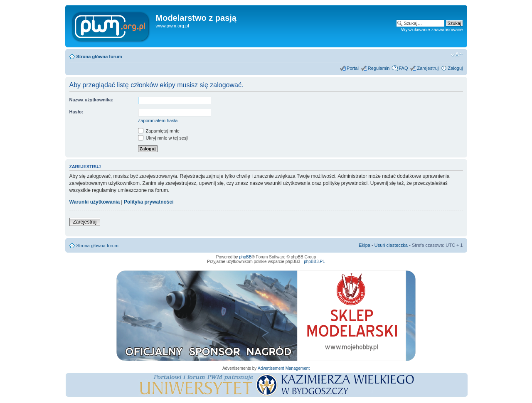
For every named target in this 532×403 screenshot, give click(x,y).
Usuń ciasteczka (391, 245)
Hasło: (76, 112)
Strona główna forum (99, 57)
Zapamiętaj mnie (159, 131)
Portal (353, 68)
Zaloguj (455, 68)
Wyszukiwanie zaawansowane (432, 29)
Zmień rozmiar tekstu (457, 55)
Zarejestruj (428, 68)
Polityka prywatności (149, 202)
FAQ (403, 68)
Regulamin (379, 68)
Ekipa (365, 245)
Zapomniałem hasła (158, 120)
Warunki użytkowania (95, 202)
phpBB (245, 257)
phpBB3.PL (314, 262)
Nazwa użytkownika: (91, 100)
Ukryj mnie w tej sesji (163, 138)
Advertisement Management (284, 368)
